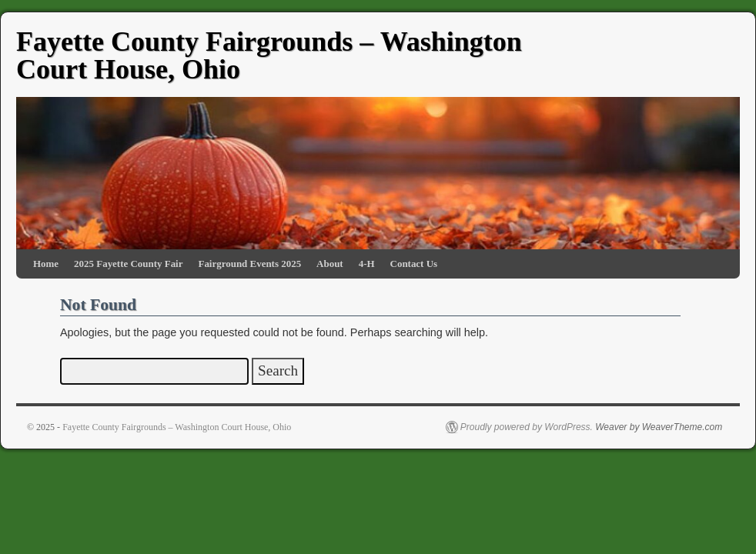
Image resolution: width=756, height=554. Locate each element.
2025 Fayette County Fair (128, 264)
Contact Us (414, 264)
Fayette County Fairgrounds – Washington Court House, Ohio (269, 55)
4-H (367, 264)
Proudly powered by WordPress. (527, 427)
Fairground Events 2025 (249, 264)
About (330, 264)
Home (46, 264)
